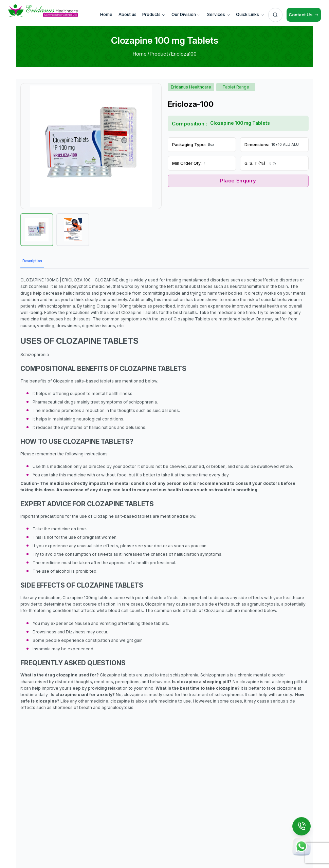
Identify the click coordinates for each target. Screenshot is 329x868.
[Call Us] (301, 826)
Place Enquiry (238, 181)
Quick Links (250, 14)
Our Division (186, 14)
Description (32, 261)
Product (159, 54)
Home (140, 54)
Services (219, 14)
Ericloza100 (184, 54)
